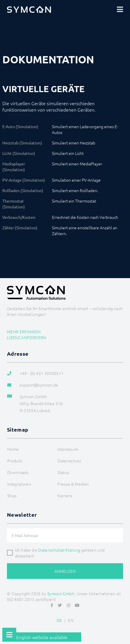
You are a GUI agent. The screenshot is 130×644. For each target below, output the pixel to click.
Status (63, 472)
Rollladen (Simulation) (23, 190)
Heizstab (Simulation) (22, 143)
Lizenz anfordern (27, 337)
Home (13, 449)
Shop (12, 495)
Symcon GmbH (61, 593)
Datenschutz (69, 461)
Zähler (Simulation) (20, 228)
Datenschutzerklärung (59, 550)
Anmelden (65, 571)
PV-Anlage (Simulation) (24, 180)
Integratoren (19, 484)
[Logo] (29, 9)
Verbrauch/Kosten (19, 217)
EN (71, 620)
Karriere (65, 495)
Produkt (15, 461)
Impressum (68, 449)
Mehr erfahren (24, 332)
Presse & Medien (73, 484)
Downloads (18, 472)
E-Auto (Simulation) (20, 126)
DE (59, 620)
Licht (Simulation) (19, 153)
